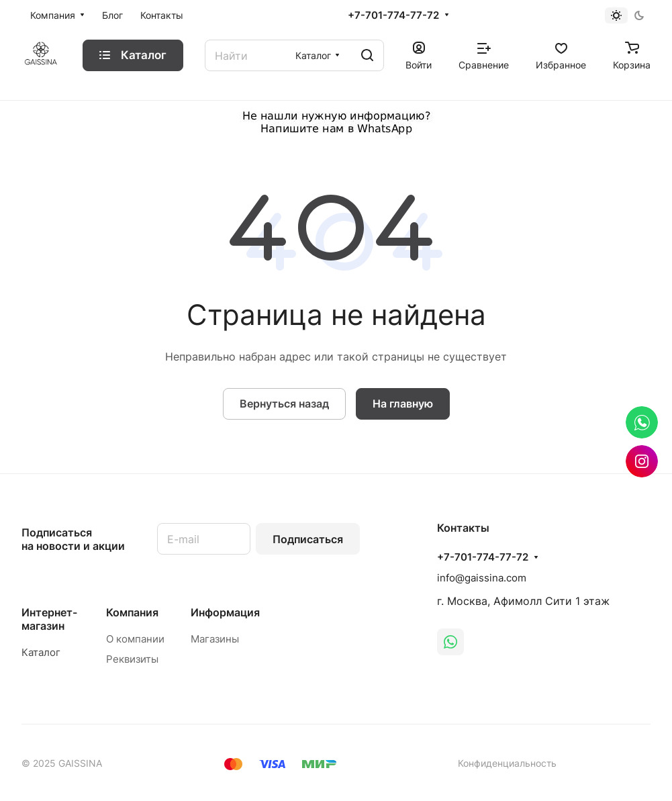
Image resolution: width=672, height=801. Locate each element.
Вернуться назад (284, 404)
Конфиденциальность (507, 763)
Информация (225, 612)
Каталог (41, 652)
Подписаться (308, 539)
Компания (132, 612)
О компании (135, 639)
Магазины (215, 639)
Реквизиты (132, 659)
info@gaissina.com (482, 578)
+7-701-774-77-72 (393, 15)
